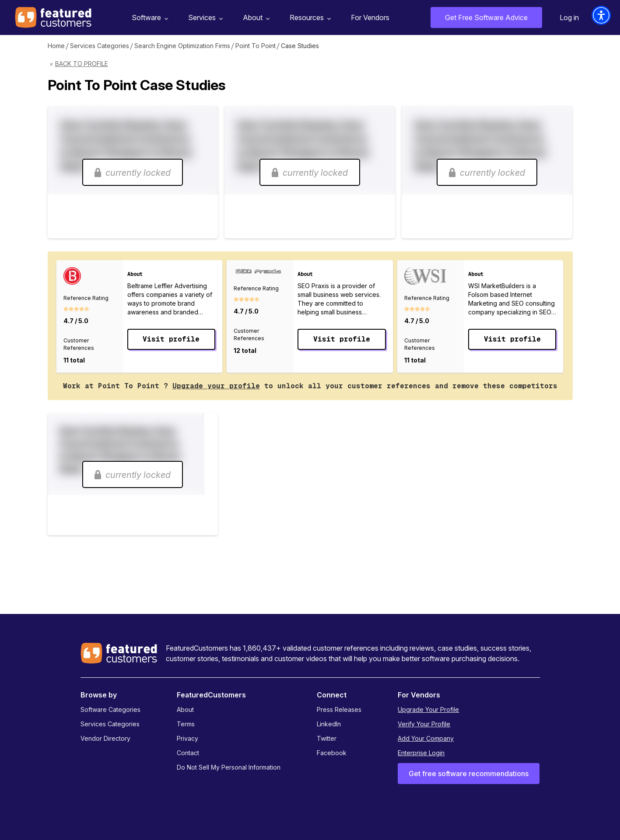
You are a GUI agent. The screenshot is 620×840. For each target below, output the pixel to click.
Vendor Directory (105, 738)
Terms (186, 724)
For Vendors (370, 17)
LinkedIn (329, 724)
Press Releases (339, 709)
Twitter (327, 738)
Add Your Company (426, 738)
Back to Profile (82, 64)
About (255, 18)
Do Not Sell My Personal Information (229, 767)
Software (149, 18)
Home (56, 46)
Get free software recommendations (469, 774)
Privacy (187, 738)
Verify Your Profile (424, 724)
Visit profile (171, 339)
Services (204, 18)
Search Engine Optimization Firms (182, 46)
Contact (188, 753)
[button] (601, 15)
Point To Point (256, 46)
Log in (569, 17)
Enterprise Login (421, 753)
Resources (309, 18)
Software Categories (110, 709)
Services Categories (100, 46)
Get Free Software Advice (486, 17)
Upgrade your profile (216, 386)
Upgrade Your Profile (428, 709)
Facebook (332, 753)
